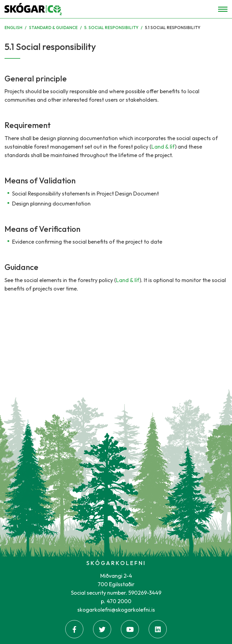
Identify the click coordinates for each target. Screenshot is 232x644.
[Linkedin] (158, 629)
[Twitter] (102, 629)
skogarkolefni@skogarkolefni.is (116, 610)
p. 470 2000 (116, 601)
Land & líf (163, 147)
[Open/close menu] (223, 9)
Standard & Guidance (53, 28)
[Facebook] (74, 629)
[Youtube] (130, 629)
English (13, 28)
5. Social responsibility (111, 28)
